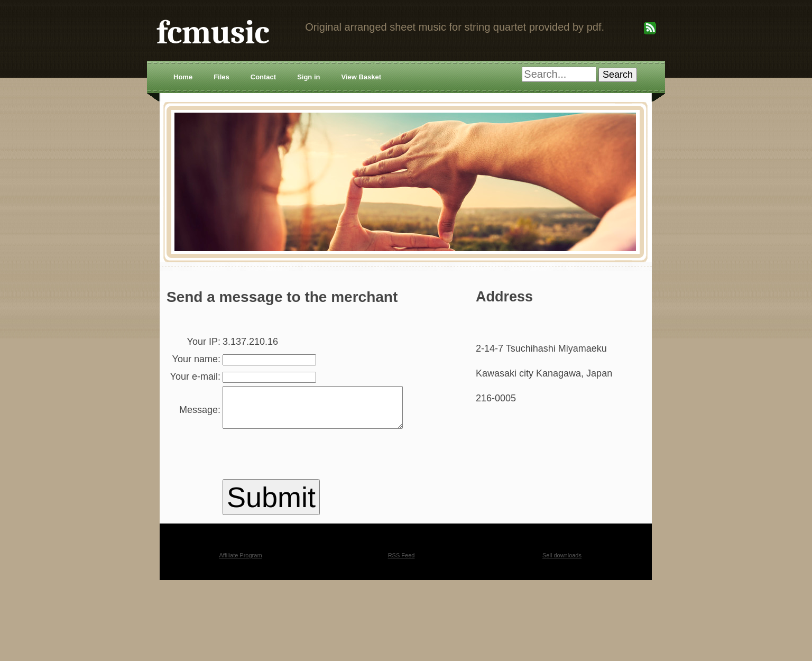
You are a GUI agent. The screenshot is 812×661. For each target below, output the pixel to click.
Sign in (308, 77)
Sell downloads (562, 594)
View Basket (361, 77)
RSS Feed (402, 594)
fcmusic (213, 33)
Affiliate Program (240, 594)
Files (222, 77)
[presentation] (292, 495)
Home (183, 77)
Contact (263, 77)
